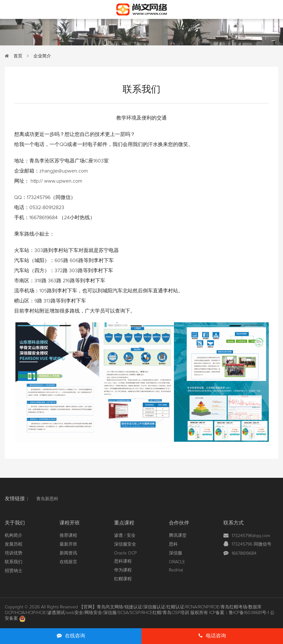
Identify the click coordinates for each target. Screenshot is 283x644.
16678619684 (244, 553)
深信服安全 (125, 544)
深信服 (176, 553)
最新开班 (68, 544)
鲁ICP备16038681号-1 (249, 613)
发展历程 (14, 544)
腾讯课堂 (178, 536)
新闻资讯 (68, 553)
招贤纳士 (14, 571)
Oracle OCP (125, 553)
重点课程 (124, 523)
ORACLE (177, 562)
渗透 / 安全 (125, 536)
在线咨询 (71, 636)
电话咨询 (212, 636)
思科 (173, 544)
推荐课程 (68, 536)
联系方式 (234, 523)
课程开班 (70, 523)
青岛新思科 (47, 499)
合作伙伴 (179, 523)
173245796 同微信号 (251, 544)
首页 (18, 56)
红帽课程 (123, 579)
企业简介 (42, 56)
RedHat (176, 570)
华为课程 (123, 570)
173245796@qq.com (251, 536)
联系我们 (14, 562)
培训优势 (14, 553)
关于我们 (15, 523)
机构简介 (14, 536)
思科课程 (123, 561)
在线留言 (68, 562)
